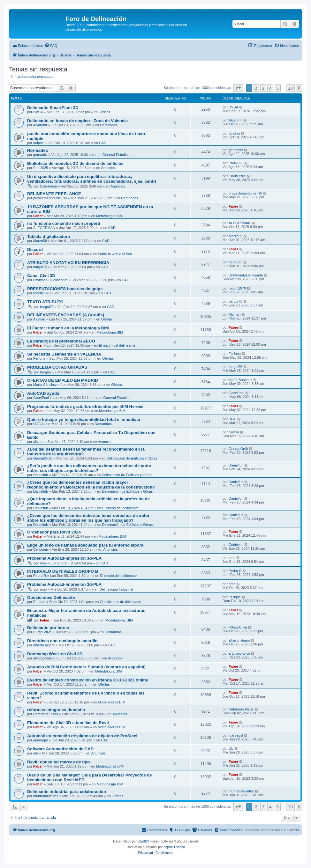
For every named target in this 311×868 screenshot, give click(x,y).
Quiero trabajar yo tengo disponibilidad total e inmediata (84, 419)
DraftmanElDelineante (50, 280)
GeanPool (41, 398)
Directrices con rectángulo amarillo (62, 641)
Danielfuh (41, 475)
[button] (238, 88)
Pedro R (40, 576)
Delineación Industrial (116, 589)
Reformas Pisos (46, 714)
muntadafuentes (46, 796)
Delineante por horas (48, 628)
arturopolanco (44, 658)
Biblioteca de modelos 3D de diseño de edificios (75, 163)
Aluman (39, 319)
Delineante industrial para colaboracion (67, 792)
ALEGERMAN (44, 228)
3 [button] (263, 88)
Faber (38, 216)
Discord (35, 250)
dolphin (39, 143)
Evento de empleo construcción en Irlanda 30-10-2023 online (88, 680)
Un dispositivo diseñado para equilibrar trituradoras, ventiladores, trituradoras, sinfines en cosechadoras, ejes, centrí (92, 179)
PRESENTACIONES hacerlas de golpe (65, 289)
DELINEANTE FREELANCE (54, 194)
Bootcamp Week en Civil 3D (55, 654)
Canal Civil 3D (41, 276)
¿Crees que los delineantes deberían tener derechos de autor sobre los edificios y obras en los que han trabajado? (88, 518)
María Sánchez (45, 385)
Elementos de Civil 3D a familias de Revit (68, 723)
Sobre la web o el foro (115, 254)
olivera (38, 442)
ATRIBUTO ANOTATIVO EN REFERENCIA (68, 263)
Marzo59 (40, 241)
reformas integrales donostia (56, 710)
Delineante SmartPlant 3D (53, 108)
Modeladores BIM (112, 536)
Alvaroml (40, 125)
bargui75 (40, 267)
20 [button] (290, 88)
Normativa (38, 150)
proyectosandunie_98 (50, 198)
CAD (103, 143)
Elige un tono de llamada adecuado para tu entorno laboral (86, 545)
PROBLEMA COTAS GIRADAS (57, 367)
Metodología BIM (109, 216)
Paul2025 (41, 168)
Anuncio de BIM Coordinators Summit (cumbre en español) (86, 667)
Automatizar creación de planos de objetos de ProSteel (82, 736)
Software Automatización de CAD (60, 749)
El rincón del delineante (117, 345)
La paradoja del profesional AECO (61, 341)
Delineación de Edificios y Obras (132, 458)
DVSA (38, 112)
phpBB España (174, 847)
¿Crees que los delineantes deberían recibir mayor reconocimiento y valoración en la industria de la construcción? (91, 485)
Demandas (108, 125)
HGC (37, 424)
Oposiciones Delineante (51, 597)
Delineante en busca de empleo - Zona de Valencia (77, 121)
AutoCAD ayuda (43, 393)
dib (36, 753)
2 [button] (256, 88)
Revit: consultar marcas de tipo (58, 762)
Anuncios (108, 168)
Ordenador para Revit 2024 (54, 532)
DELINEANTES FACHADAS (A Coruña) (66, 315)
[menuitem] (51, 46)
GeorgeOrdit (43, 458)
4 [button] (270, 88)
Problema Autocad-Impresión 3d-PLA (64, 558)
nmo (43, 563)
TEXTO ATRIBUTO (45, 302)
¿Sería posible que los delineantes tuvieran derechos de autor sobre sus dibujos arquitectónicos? (89, 468)
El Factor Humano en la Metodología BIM (68, 328)
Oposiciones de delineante (121, 602)
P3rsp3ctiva (42, 632)
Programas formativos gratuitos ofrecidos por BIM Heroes (85, 406)
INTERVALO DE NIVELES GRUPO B (63, 571)
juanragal (40, 740)
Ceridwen (41, 549)
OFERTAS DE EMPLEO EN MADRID (63, 380)
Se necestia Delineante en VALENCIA (64, 354)
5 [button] (278, 88)
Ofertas (104, 112)
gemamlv (40, 155)
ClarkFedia (48, 186)
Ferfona (39, 358)
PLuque (39, 602)
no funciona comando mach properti (64, 223)
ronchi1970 (42, 293)
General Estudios (116, 155)
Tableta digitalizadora (49, 236)
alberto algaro (44, 645)
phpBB (142, 841)
